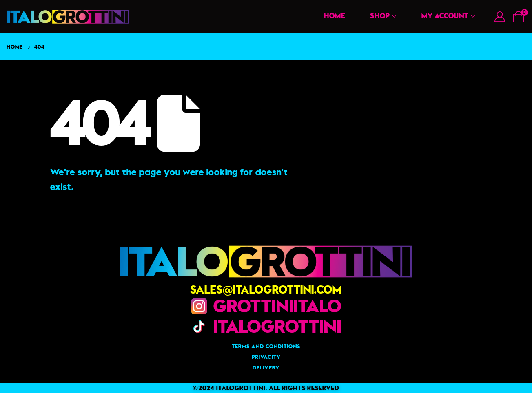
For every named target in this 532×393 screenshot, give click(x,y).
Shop (380, 16)
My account (445, 16)
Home (335, 16)
